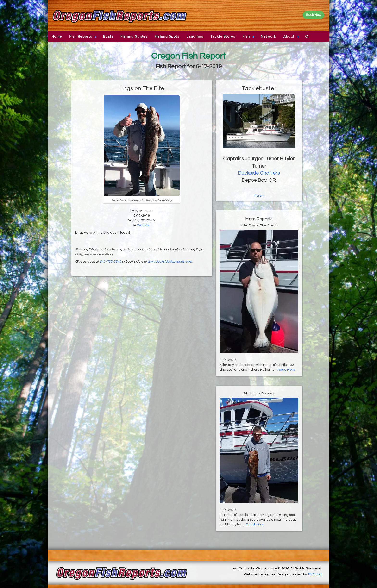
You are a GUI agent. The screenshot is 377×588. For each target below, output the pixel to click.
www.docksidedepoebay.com (170, 262)
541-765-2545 (110, 262)
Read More (286, 370)
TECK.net (315, 574)
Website (144, 225)
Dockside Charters (259, 173)
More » (259, 196)
